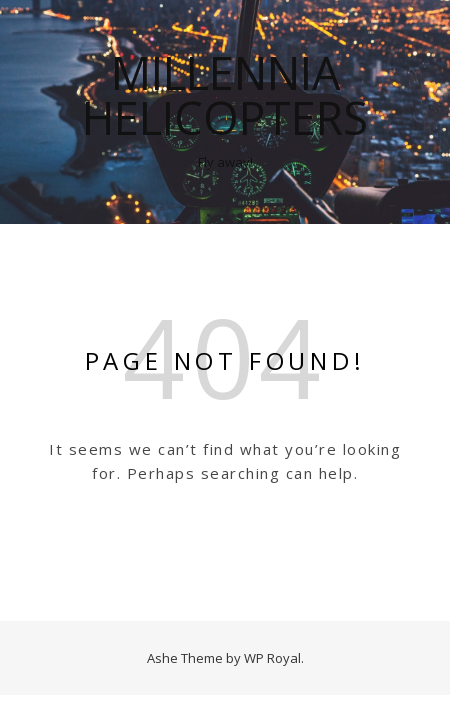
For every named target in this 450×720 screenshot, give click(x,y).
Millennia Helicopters (225, 95)
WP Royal (272, 658)
